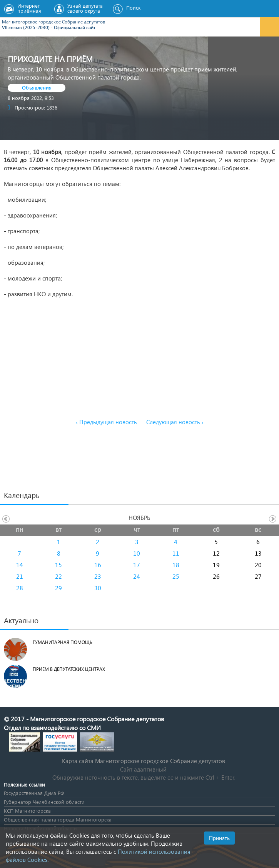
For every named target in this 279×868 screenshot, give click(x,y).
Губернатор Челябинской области (44, 802)
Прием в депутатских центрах (69, 669)
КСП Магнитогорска (27, 811)
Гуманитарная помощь (63, 642)
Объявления (37, 87)
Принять (219, 838)
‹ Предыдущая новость (106, 422)
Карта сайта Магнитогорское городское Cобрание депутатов (144, 761)
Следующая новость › (175, 422)
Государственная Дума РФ (34, 793)
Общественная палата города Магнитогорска (58, 819)
